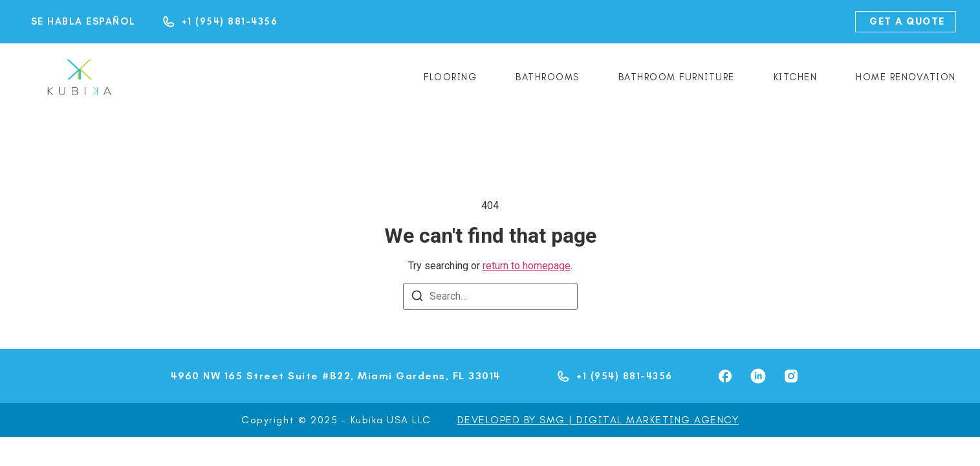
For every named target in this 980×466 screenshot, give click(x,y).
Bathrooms (548, 77)
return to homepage (527, 266)
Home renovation (906, 77)
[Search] (417, 298)
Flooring (450, 77)
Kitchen (796, 77)
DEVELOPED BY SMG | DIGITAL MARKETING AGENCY (598, 420)
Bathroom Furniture (677, 77)
